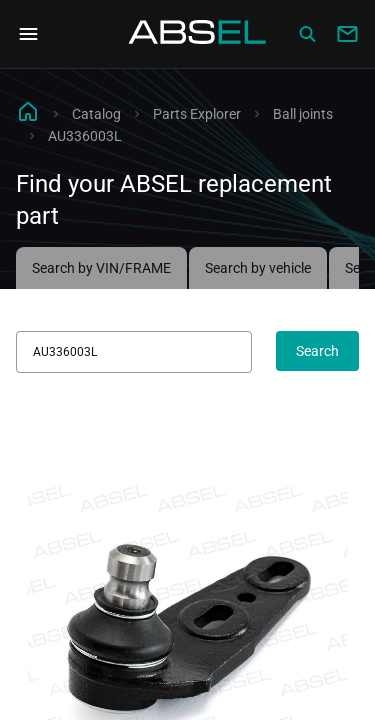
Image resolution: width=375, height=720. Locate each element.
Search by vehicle (258, 268)
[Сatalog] (307, 34)
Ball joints (303, 114)
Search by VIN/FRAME (101, 268)
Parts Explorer (197, 114)
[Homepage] (198, 34)
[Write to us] (347, 34)
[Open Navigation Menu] (28, 34)
